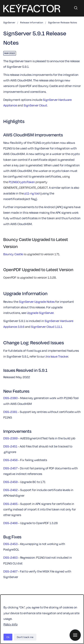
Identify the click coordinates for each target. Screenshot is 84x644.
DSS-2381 (10, 412)
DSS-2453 (10, 544)
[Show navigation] (75, 635)
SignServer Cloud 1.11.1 (47, 327)
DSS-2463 (10, 557)
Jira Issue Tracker (57, 356)
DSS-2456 (10, 460)
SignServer (9, 22)
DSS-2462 (10, 490)
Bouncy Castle (13, 254)
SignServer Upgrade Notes (37, 302)
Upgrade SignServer (40, 313)
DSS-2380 (10, 398)
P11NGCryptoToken (22, 182)
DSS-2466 (10, 523)
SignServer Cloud (35, 105)
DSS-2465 (10, 504)
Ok (8, 637)
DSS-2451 (10, 446)
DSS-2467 (10, 571)
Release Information (32, 22)
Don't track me (25, 637)
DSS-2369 (10, 438)
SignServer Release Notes (63, 22)
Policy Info (10, 624)
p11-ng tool (32, 193)
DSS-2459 (10, 482)
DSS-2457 (10, 468)
